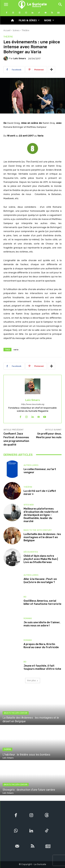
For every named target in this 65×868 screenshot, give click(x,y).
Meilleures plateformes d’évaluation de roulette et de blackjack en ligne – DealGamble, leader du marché (41, 515)
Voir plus (33, 680)
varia (16, 349)
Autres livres (31, 465)
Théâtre (25, 30)
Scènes (16, 30)
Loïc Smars (20, 58)
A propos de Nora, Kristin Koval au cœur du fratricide (41, 646)
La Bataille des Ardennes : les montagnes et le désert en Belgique (42, 537)
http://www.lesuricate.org (33, 404)
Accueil (7, 30)
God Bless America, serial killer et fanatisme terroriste (42, 602)
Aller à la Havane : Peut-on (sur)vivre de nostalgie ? (40, 581)
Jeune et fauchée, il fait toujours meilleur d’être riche (42, 667)
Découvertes (31, 552)
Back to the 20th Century (38, 530)
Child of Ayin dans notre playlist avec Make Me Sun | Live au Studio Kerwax (41, 559)
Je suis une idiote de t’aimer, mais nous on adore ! (42, 624)
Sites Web (29, 505)
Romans (28, 618)
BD (25, 597)
